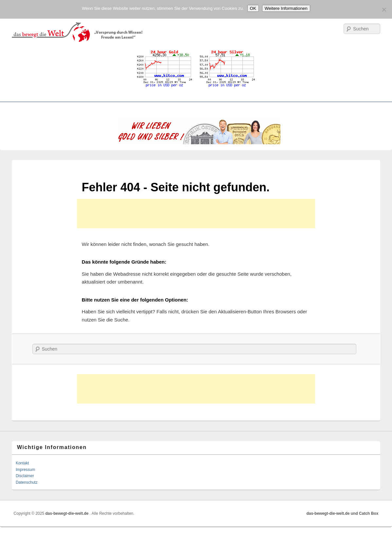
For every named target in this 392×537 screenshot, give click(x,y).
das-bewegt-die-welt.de (67, 513)
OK (253, 8)
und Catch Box (365, 513)
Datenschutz (27, 482)
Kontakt (22, 463)
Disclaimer (25, 476)
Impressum (25, 470)
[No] (384, 9)
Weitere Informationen (286, 8)
